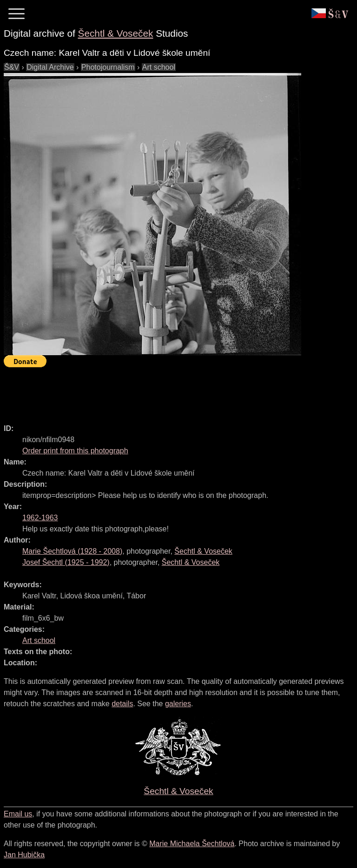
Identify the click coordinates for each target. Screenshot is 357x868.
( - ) (72, 551)
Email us (18, 814)
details (122, 704)
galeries (178, 704)
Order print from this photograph (75, 451)
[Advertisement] (173, 391)
